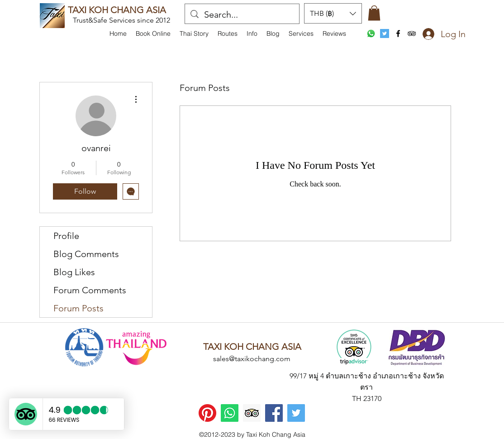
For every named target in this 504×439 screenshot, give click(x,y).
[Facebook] (274, 413)
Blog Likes (74, 272)
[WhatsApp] (371, 33)
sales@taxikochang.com (252, 359)
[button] (252, 33)
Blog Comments (86, 254)
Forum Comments (90, 290)
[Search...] (242, 14)
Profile (66, 236)
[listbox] (333, 13)
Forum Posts (78, 308)
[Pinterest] (207, 413)
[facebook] (398, 33)
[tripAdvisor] (412, 33)
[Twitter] (296, 413)
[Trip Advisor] (252, 413)
